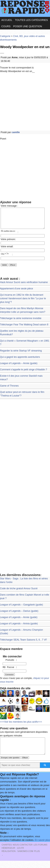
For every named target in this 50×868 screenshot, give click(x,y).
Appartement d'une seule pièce (17, 293)
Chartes (7, 852)
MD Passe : (10, 671)
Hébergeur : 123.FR (13, 855)
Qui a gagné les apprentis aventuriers (20, 361)
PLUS (37, 858)
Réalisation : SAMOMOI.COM (17, 858)
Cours (6, 26)
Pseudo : (10, 664)
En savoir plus (42, 847)
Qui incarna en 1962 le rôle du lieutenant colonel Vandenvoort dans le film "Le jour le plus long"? (23, 302)
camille (16, 132)
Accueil (7, 20)
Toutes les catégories (31, 20)
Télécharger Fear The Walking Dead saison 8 (24, 329)
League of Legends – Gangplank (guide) (21, 609)
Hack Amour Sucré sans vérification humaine (24, 286)
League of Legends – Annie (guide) (19, 367)
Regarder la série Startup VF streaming (21, 355)
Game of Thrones (9, 390)
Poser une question (28, 26)
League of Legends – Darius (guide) (19, 615)
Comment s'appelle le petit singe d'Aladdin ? (24, 374)
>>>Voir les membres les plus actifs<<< (21, 726)
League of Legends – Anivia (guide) (19, 628)
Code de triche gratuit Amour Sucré (19, 592)
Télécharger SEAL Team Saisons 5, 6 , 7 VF (23, 644)
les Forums (40, 852)
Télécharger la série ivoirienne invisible (21, 322)
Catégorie (5, 36)
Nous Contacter (23, 852)
